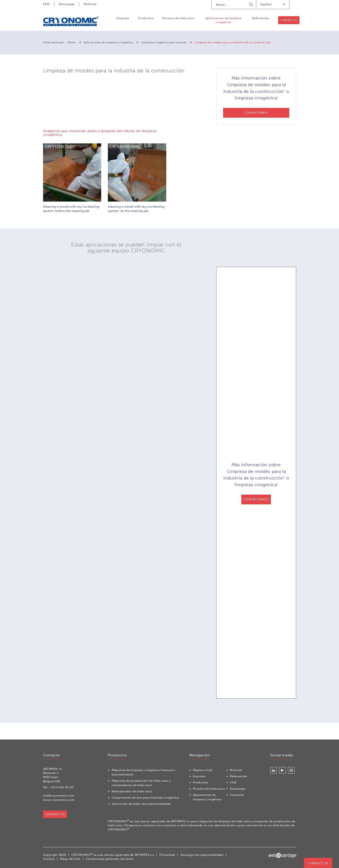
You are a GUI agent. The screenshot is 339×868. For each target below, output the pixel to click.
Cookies (49, 859)
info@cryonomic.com (59, 796)
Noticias (90, 4)
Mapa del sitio (70, 859)
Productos (146, 18)
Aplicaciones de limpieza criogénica (223, 20)
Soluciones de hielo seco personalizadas (141, 804)
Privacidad (167, 855)
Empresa (123, 18)
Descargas (67, 4)
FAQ (46, 4)
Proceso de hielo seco (178, 18)
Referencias (261, 18)
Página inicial (203, 770)
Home (72, 42)
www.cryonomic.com (59, 800)
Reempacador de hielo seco (132, 791)
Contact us (318, 863)
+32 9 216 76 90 (62, 787)
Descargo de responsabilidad (202, 855)
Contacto (289, 20)
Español (273, 4)
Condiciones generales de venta (110, 859)
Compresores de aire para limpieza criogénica (145, 798)
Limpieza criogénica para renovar (164, 42)
